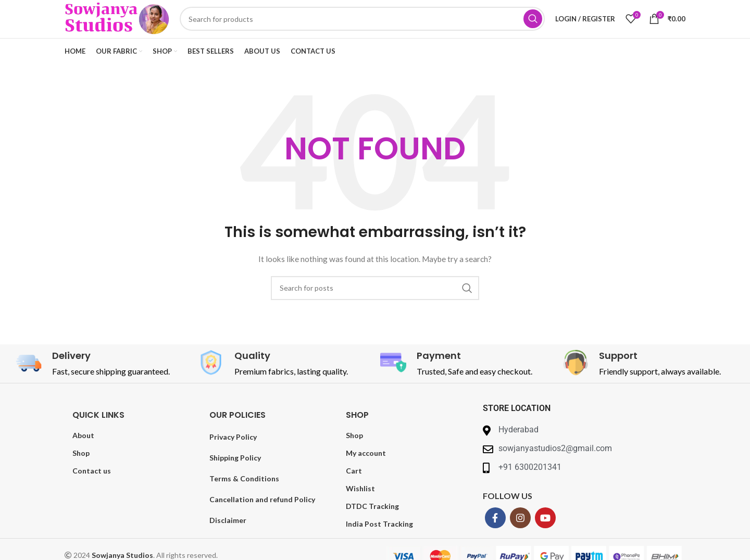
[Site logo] (130, 26)
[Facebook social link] (495, 534)
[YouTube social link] (545, 534)
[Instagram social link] (520, 534)
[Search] (375, 27)
